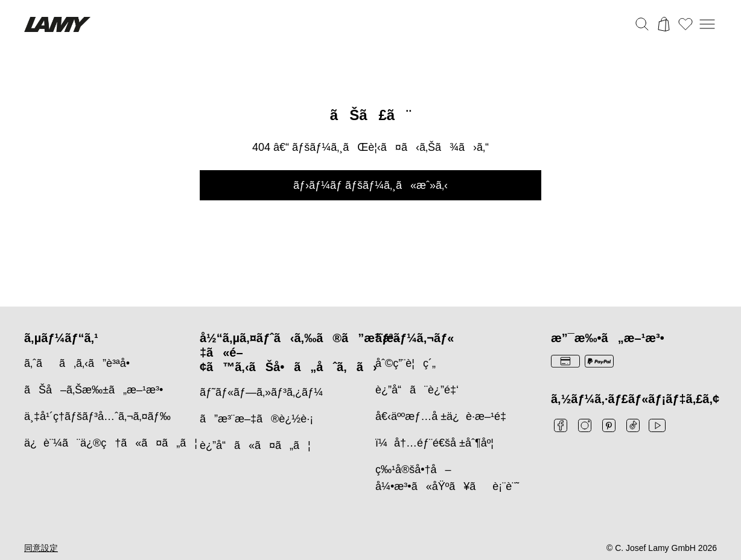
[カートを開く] (664, 24)
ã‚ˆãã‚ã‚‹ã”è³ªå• (81, 363)
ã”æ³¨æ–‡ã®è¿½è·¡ (256, 419)
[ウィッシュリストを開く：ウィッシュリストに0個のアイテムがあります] (685, 24)
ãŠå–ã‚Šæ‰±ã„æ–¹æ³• (94, 390)
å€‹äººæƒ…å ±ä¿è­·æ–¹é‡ (444, 416)
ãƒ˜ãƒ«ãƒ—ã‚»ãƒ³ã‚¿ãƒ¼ (261, 392)
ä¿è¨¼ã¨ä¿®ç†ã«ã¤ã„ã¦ (111, 443)
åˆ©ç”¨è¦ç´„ (405, 363)
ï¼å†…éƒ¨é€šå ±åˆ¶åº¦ (434, 443)
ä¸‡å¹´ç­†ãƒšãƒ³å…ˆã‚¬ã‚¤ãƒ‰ (97, 416)
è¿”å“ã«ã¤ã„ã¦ (255, 445)
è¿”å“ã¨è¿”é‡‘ (417, 390)
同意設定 (41, 548)
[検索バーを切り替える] (642, 24)
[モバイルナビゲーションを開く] (707, 24)
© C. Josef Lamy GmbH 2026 (662, 548)
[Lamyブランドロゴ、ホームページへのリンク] (57, 24)
